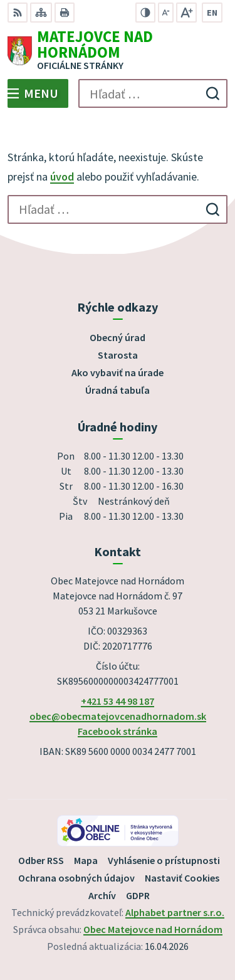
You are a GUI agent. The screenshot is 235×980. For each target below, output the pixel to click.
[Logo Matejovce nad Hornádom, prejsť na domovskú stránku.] (118, 51)
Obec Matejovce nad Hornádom (153, 929)
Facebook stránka (118, 731)
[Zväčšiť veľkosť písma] (186, 13)
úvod (62, 177)
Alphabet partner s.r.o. (175, 912)
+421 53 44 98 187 (118, 701)
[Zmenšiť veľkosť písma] (166, 13)
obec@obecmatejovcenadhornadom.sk (118, 716)
